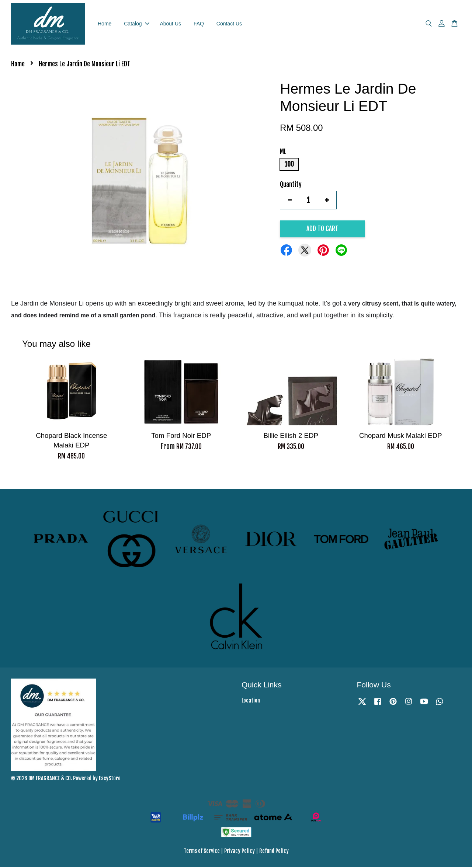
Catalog (136, 24)
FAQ (199, 24)
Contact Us (229, 24)
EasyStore (110, 779)
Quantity (291, 186)
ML (283, 153)
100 (289, 165)
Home (105, 24)
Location (251, 702)
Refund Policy (274, 852)
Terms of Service (202, 852)
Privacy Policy (240, 852)
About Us (170, 24)
